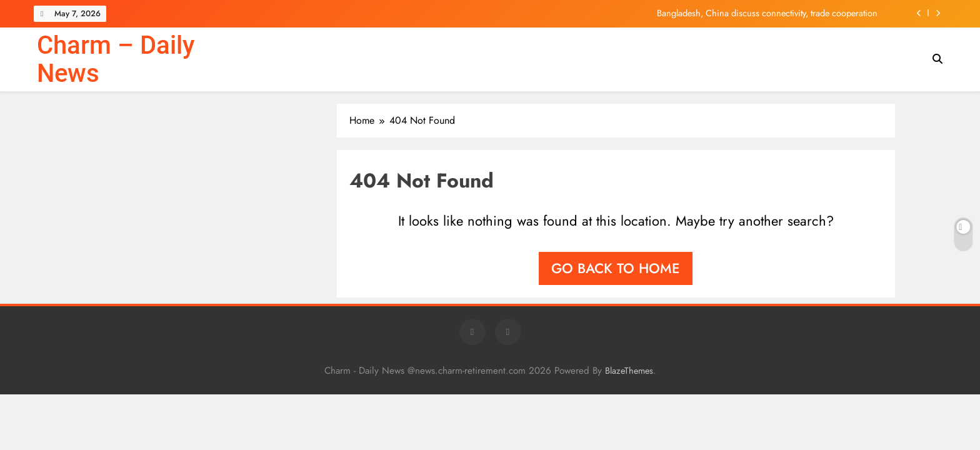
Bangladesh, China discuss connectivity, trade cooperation (767, 13)
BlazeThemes (629, 371)
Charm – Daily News (116, 59)
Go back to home (616, 268)
